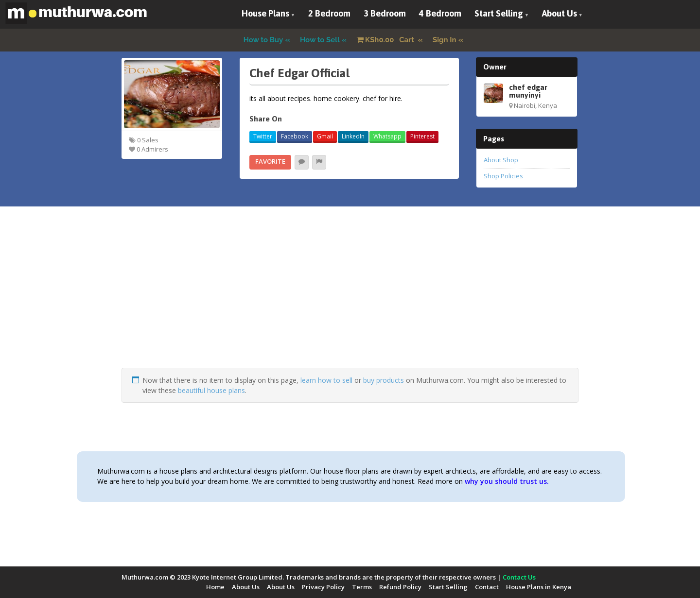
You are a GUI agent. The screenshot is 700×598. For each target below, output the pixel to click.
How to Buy (263, 40)
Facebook (295, 136)
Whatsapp (387, 136)
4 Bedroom (440, 13)
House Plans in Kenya (539, 587)
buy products (384, 380)
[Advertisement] (350, 300)
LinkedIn (353, 136)
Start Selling (499, 13)
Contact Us (519, 577)
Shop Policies (503, 176)
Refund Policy (400, 587)
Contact (487, 587)
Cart (386, 40)
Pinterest (422, 136)
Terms (362, 587)
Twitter (263, 136)
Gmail (325, 136)
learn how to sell (326, 380)
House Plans (265, 13)
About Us (560, 13)
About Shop (501, 160)
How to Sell (320, 40)
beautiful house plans (211, 390)
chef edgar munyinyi (528, 91)
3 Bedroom (385, 13)
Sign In (445, 40)
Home (215, 587)
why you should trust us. (507, 481)
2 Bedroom (329, 13)
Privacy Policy (323, 587)
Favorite (270, 161)
